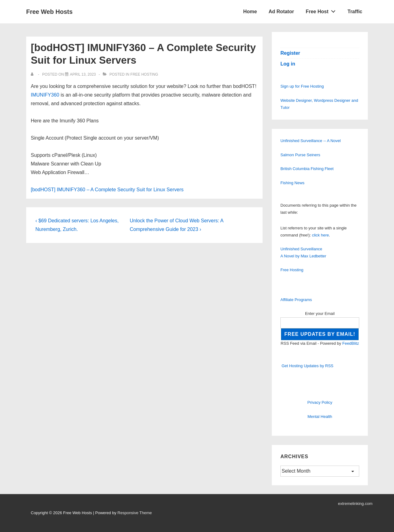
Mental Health (320, 417)
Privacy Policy (320, 402)
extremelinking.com (355, 504)
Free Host (322, 10)
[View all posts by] (33, 74)
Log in (288, 64)
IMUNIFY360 (45, 95)
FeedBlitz (351, 343)
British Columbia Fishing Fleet (307, 169)
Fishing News (292, 183)
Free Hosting (144, 74)
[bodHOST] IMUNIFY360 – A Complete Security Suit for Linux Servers (107, 190)
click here (321, 235)
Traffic (355, 12)
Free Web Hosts (49, 12)
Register (290, 53)
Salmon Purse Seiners (300, 155)
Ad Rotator (281, 12)
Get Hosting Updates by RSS (308, 366)
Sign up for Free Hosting (302, 86)
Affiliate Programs (296, 300)
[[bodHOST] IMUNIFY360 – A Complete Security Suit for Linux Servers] (83, 74)
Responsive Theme (135, 513)
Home (250, 12)
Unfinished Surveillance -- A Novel (311, 141)
